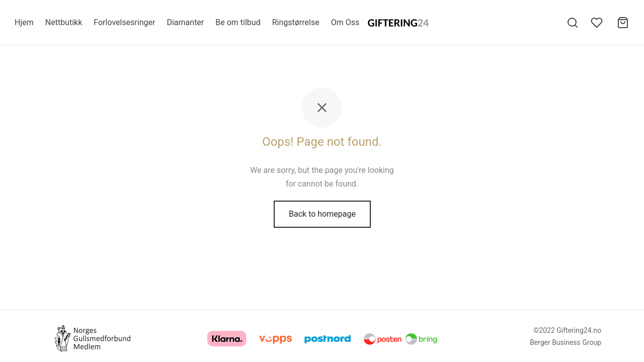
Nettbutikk (64, 22)
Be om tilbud (238, 22)
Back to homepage (322, 215)
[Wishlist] (598, 23)
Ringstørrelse (296, 22)
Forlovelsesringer (124, 22)
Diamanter (185, 22)
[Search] (573, 23)
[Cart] (623, 23)
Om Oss (345, 22)
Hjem (24, 22)
